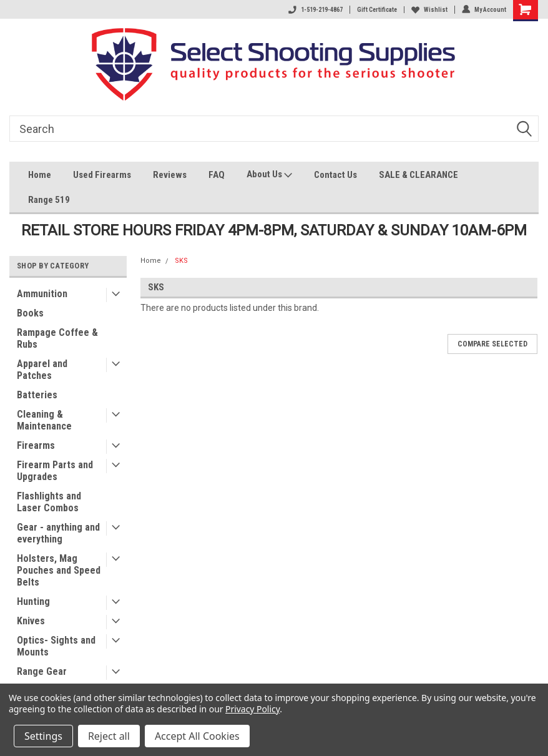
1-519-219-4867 (316, 10)
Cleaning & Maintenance (44, 420)
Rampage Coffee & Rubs (57, 338)
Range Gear (42, 671)
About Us (269, 176)
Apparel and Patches (42, 370)
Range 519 (49, 200)
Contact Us (335, 175)
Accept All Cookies (197, 736)
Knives (31, 621)
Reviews (170, 175)
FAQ (217, 175)
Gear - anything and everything (58, 533)
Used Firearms (102, 175)
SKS (181, 261)
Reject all (109, 736)
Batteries (37, 395)
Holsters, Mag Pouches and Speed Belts (59, 570)
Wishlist (429, 10)
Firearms (36, 445)
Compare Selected (492, 344)
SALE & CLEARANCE (418, 175)
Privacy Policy (252, 709)
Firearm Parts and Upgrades (55, 471)
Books (30, 313)
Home (40, 175)
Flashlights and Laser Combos (49, 502)
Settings (43, 736)
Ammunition (42, 294)
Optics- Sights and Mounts (56, 646)
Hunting (33, 601)
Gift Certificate (377, 10)
